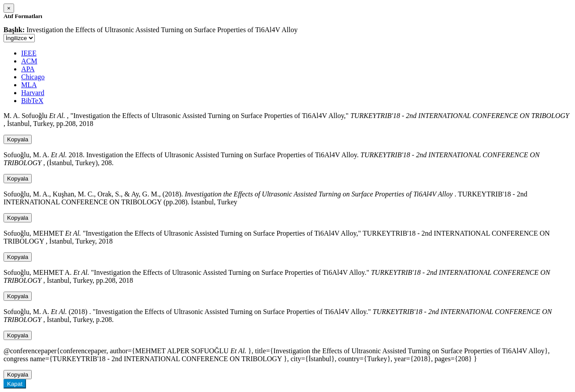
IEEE (29, 53)
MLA (29, 85)
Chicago (33, 77)
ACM (29, 61)
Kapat (15, 384)
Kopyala (18, 139)
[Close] (9, 8)
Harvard (33, 93)
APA (28, 69)
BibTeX (32, 101)
